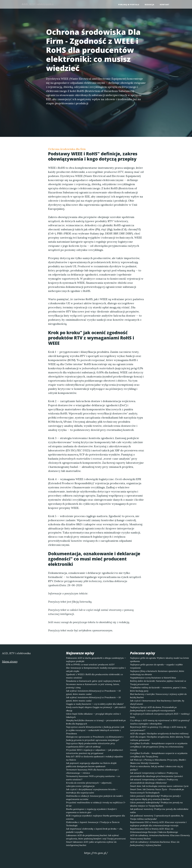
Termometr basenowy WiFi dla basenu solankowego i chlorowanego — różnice (92, 771)
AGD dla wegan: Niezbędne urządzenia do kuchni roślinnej (159, 733)
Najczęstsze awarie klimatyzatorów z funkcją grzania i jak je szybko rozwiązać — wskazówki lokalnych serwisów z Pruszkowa (95, 730)
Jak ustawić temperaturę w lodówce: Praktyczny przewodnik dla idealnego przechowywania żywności (156, 775)
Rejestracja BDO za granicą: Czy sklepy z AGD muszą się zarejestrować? (158, 729)
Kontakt (165, 5)
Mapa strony (10, 661)
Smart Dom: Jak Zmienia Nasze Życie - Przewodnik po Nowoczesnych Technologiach (157, 791)
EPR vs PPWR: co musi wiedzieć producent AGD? (90, 664)
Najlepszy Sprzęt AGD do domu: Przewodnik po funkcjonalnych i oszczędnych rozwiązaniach (153, 709)
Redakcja (150, 5)
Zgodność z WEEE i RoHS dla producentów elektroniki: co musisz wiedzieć (94, 676)
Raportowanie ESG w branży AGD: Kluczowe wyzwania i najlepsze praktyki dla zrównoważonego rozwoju (158, 824)
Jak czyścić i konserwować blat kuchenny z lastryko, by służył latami (157, 702)
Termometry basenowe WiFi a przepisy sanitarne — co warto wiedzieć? (93, 778)
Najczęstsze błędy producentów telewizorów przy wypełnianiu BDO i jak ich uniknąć (90, 745)
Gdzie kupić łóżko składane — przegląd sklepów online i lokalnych (93, 715)
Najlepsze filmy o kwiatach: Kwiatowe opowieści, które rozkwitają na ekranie (157, 673)
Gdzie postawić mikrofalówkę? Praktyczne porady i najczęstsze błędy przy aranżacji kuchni (155, 798)
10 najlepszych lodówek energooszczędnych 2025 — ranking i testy (160, 715)
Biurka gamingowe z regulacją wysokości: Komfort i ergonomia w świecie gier (91, 811)
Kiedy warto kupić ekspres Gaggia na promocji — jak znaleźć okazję (96, 709)
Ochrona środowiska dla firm (67, 149)
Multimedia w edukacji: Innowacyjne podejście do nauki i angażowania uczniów (94, 798)
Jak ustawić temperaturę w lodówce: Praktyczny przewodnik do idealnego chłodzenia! (154, 781)
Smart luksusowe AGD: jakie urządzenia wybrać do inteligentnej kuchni (91, 844)
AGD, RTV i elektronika (39, 4)
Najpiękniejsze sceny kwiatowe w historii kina (153, 678)
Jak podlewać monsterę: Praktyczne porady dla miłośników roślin (159, 811)
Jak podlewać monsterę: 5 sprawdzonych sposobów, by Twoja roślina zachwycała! (157, 817)
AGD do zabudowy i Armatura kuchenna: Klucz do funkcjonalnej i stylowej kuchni (155, 844)
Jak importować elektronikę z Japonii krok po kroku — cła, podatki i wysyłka (94, 830)
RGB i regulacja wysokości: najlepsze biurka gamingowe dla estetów (96, 817)
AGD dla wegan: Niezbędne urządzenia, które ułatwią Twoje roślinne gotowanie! (160, 738)
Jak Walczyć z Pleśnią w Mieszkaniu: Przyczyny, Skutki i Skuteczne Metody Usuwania (158, 761)
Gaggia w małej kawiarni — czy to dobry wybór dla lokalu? (95, 704)
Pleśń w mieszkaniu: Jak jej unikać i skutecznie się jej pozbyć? (157, 768)
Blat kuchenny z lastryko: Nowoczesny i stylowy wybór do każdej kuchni (158, 696)
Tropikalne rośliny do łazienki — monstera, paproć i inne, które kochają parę (158, 689)
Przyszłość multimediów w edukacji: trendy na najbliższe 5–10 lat (96, 804)
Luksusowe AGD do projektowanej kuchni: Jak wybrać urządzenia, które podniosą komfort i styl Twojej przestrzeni (96, 837)
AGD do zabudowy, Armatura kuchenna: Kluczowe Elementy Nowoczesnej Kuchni (160, 837)
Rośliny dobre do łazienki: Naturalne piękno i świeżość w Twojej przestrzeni (158, 683)
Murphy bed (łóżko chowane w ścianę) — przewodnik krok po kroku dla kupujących (96, 722)
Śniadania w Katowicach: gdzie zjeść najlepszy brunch (93, 681)
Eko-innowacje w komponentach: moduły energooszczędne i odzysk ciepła (96, 669)
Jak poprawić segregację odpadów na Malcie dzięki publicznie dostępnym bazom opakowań (91, 765)
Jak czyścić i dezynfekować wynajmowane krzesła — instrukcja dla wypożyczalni (92, 791)
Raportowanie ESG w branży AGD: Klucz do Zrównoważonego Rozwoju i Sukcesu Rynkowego (154, 830)
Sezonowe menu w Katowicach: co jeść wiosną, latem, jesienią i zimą (93, 686)
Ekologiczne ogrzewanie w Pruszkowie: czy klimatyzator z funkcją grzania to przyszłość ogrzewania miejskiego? (95, 738)
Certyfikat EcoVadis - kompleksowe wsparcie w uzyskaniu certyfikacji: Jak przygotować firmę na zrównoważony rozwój (159, 747)
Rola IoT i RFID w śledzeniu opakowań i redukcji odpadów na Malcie (95, 758)
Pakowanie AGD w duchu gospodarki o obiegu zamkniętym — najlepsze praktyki (96, 660)
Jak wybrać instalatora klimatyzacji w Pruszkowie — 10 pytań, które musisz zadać (93, 692)
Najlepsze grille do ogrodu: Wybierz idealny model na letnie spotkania (160, 660)
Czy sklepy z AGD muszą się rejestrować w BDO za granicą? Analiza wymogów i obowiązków (160, 722)
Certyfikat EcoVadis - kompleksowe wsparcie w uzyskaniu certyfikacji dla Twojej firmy (159, 755)
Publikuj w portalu (129, 5)
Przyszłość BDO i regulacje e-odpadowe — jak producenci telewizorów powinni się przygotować (94, 752)
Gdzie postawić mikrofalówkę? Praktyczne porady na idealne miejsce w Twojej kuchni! (156, 804)
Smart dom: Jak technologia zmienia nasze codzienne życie (159, 786)
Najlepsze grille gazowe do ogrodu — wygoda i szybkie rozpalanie (156, 666)
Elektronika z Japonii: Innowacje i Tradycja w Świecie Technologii (93, 824)
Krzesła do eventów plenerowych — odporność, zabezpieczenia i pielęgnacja (89, 784)
